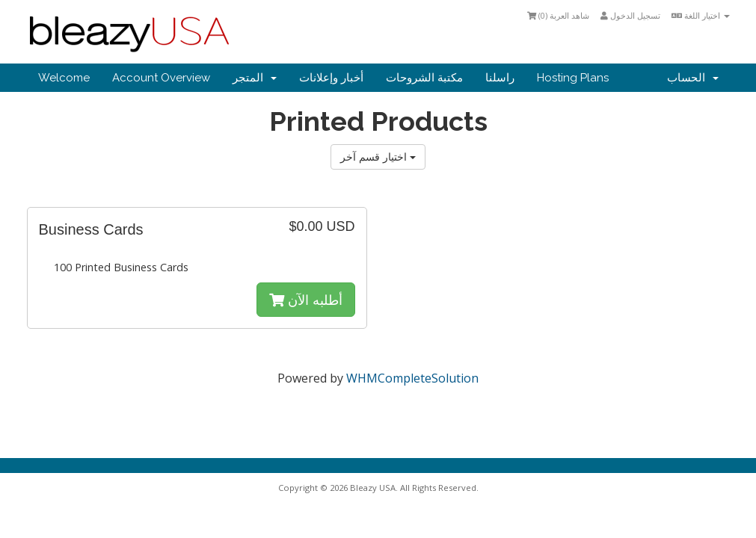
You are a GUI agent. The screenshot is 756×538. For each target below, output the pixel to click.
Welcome (64, 78)
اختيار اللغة (701, 15)
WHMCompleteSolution (412, 378)
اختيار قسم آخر (378, 157)
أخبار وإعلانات (331, 78)
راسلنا (500, 78)
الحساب (693, 78)
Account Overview (161, 78)
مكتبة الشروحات (424, 78)
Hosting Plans (573, 78)
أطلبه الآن (306, 300)
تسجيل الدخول (630, 15)
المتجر (255, 78)
